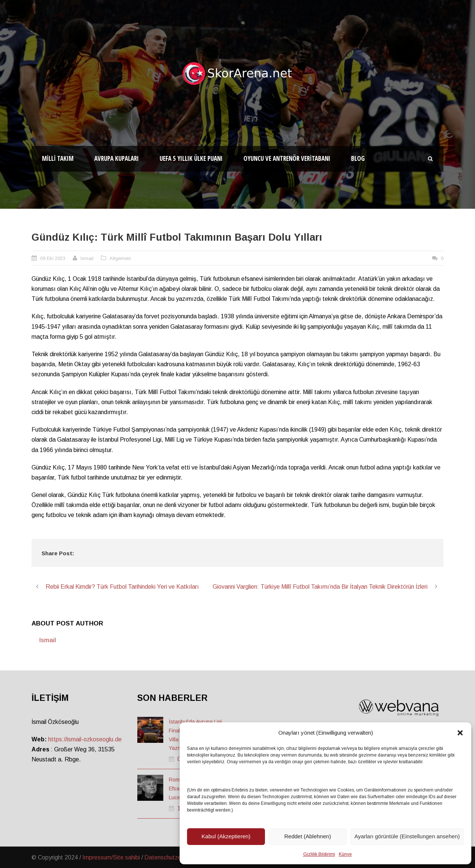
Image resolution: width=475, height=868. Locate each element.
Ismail (87, 258)
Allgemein (120, 258)
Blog (358, 158)
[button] (460, 733)
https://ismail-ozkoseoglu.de (85, 739)
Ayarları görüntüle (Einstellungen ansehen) (407, 836)
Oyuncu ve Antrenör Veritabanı (287, 158)
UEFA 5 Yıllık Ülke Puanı (191, 158)
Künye (345, 854)
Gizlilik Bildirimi (319, 854)
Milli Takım (58, 158)
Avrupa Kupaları (117, 158)
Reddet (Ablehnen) (308, 836)
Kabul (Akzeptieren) (226, 836)
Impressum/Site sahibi (111, 857)
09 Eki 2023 (53, 258)
